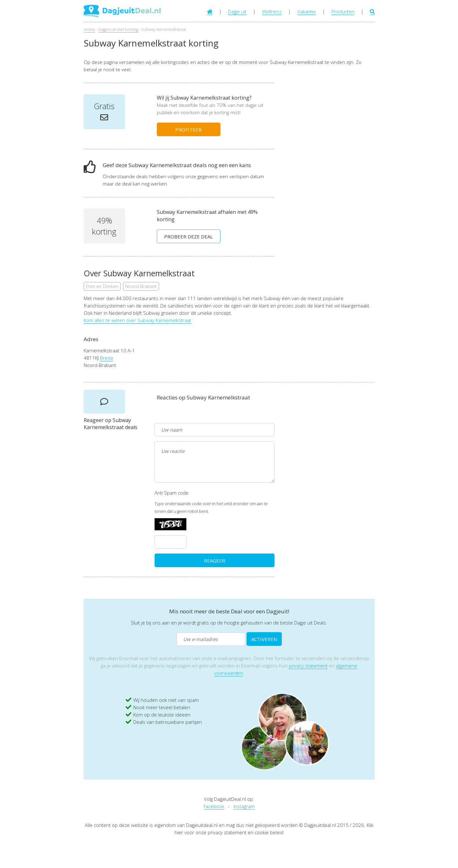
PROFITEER (188, 130)
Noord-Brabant (141, 286)
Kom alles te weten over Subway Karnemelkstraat (137, 320)
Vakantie (307, 11)
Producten (343, 11)
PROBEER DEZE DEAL (188, 236)
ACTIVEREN (264, 639)
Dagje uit (237, 11)
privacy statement (308, 666)
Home (89, 29)
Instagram (244, 806)
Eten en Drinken (102, 286)
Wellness (272, 11)
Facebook (214, 806)
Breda (106, 358)
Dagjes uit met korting (118, 29)
